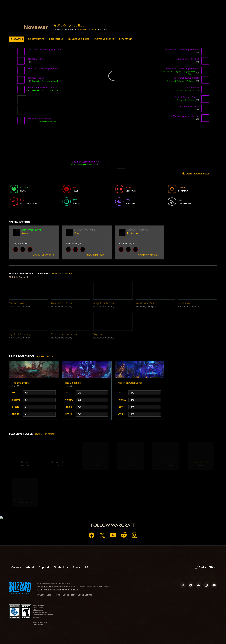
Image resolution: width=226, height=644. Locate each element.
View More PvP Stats (44, 434)
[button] (22, 53)
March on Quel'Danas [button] (130, 383)
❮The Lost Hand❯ (87, 29)
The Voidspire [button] (73, 383)
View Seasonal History (61, 274)
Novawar (36, 27)
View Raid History (44, 356)
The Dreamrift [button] (20, 383)
